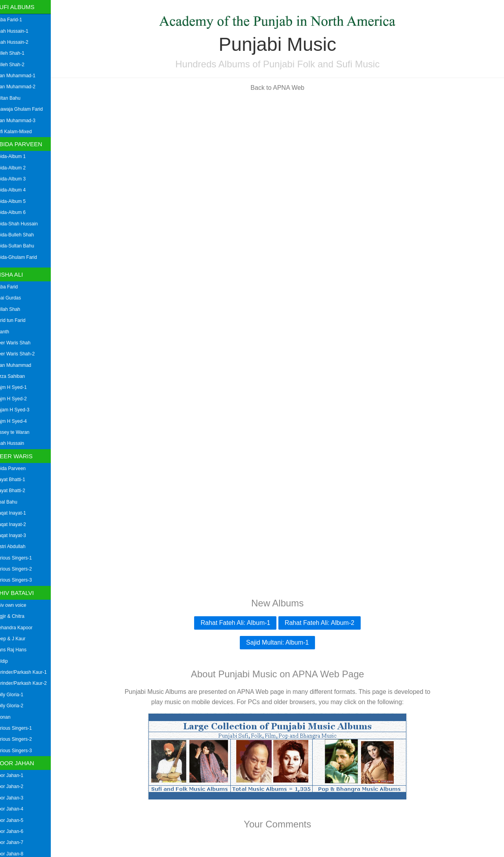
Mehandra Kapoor (22, 628)
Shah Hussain (18, 443)
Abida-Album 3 (18, 179)
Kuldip (9, 661)
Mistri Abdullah (18, 547)
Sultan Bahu (16, 98)
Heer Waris (22, 456)
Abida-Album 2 (18, 168)
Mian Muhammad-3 (23, 121)
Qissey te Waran (20, 432)
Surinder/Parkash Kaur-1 (29, 672)
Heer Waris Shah (21, 343)
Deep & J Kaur (18, 639)
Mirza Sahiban (18, 376)
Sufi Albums (23, 7)
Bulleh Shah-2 (18, 65)
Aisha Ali (17, 274)
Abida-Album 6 (18, 212)
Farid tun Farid (18, 320)
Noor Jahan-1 (17, 775)
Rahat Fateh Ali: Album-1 (240, 623)
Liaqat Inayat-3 (18, 535)
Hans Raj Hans (19, 650)
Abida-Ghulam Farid (24, 257)
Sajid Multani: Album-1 (281, 642)
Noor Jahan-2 (17, 786)
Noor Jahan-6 (17, 831)
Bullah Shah (16, 309)
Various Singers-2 (21, 569)
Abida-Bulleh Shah (22, 235)
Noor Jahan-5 (17, 820)
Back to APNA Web (282, 88)
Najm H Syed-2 (19, 399)
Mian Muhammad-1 (23, 76)
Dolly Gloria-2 (17, 706)
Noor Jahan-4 (17, 809)
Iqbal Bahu (14, 502)
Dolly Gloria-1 (17, 695)
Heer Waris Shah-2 (23, 354)
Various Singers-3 (21, 580)
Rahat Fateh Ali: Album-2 (323, 623)
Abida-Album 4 (18, 190)
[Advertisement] (282, 153)
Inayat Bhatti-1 (18, 480)
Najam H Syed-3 (20, 410)
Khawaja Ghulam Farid (27, 109)
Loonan (11, 717)
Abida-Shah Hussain (24, 224)
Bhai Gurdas (16, 298)
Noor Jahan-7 (17, 842)
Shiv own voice (19, 605)
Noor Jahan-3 (17, 798)
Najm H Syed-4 (19, 421)
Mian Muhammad (21, 365)
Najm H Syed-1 (19, 387)
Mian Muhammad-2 (23, 87)
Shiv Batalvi (23, 593)
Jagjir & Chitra (18, 616)
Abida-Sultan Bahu (22, 246)
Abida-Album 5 (18, 201)
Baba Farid (14, 287)
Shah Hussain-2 (19, 42)
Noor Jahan (23, 763)
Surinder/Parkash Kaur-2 (29, 683)
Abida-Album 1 (18, 156)
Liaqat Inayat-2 (18, 524)
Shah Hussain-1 (19, 31)
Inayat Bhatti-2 (18, 491)
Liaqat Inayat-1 (18, 513)
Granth (10, 332)
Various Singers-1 (21, 558)
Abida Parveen (27, 144)
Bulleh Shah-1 (18, 53)
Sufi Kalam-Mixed (21, 132)
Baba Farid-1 (16, 20)
